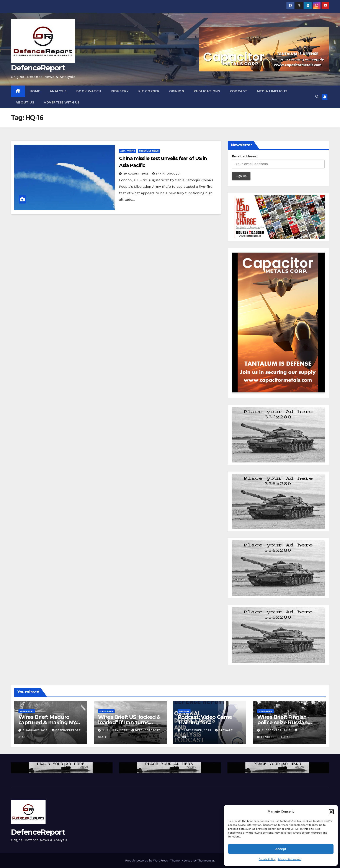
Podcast (239, 91)
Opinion (177, 91)
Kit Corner (149, 91)
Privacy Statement (289, 859)
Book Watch (89, 91)
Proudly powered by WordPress (147, 861)
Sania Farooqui (167, 174)
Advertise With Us (62, 102)
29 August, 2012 (136, 174)
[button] (331, 811)
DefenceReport (38, 68)
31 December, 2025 (197, 730)
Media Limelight (272, 91)
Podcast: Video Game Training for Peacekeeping (205, 722)
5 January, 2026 (36, 730)
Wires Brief (27, 711)
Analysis (58, 91)
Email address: (245, 156)
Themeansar (206, 861)
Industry (120, 91)
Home (35, 91)
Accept (281, 849)
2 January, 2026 (115, 730)
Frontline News (149, 151)
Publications (207, 91)
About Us (25, 102)
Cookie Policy (267, 859)
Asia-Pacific (128, 151)
